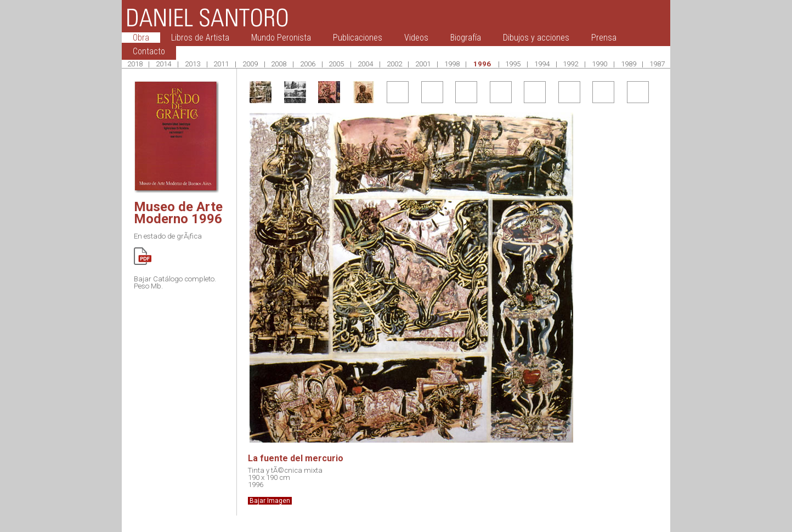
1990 (599, 64)
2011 (221, 64)
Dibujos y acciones (536, 38)
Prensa (604, 38)
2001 (423, 64)
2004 (365, 64)
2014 (163, 64)
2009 (250, 64)
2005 (336, 64)
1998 (452, 64)
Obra (141, 38)
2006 (308, 64)
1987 (657, 64)
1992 (570, 64)
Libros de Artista (200, 38)
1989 (629, 64)
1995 (513, 64)
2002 (394, 64)
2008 (279, 64)
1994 (542, 64)
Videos (416, 38)
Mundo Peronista (281, 38)
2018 (135, 64)
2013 (193, 64)
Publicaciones (358, 38)
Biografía (466, 38)
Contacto (149, 51)
